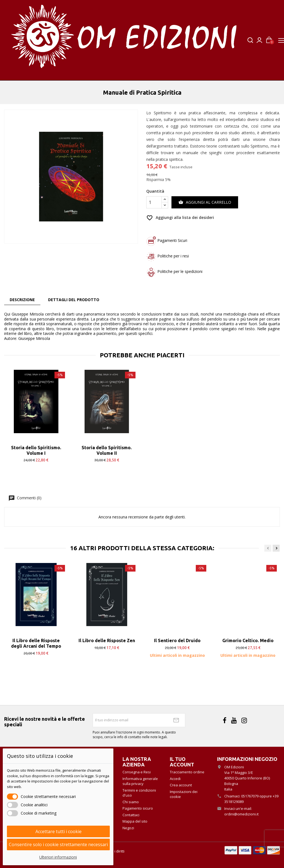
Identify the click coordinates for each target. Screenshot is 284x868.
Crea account (181, 785)
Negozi (128, 828)
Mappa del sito (135, 821)
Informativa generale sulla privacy (140, 781)
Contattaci (131, 815)
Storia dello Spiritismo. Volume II (107, 450)
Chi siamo (131, 802)
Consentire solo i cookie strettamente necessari (58, 844)
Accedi (175, 779)
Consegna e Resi (137, 772)
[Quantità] (154, 202)
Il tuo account (182, 762)
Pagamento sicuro (138, 808)
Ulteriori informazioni (58, 857)
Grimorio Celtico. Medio (248, 640)
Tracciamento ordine (187, 772)
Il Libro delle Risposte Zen (107, 640)
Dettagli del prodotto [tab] (74, 300)
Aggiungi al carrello (205, 202)
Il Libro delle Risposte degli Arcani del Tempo (36, 643)
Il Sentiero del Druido (177, 640)
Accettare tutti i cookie (58, 831)
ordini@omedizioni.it (241, 814)
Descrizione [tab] (22, 300)
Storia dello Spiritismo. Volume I (36, 450)
